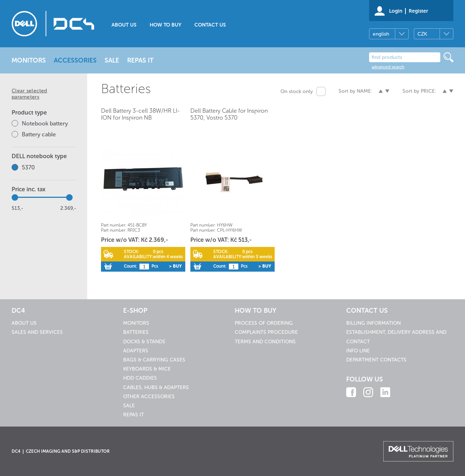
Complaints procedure (266, 332)
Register (418, 11)
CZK (422, 34)
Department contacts (376, 360)
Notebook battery (45, 123)
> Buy (175, 266)
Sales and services (37, 332)
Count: (130, 266)
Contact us (210, 25)
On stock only (297, 91)
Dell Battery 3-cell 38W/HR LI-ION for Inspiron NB (140, 114)
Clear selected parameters (29, 94)
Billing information (373, 323)
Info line (358, 351)
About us (124, 25)
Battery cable (39, 134)
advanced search (388, 67)
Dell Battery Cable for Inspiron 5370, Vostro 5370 (229, 114)
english (381, 34)
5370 (28, 167)
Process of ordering (264, 323)
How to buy (165, 25)
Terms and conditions (265, 342)
